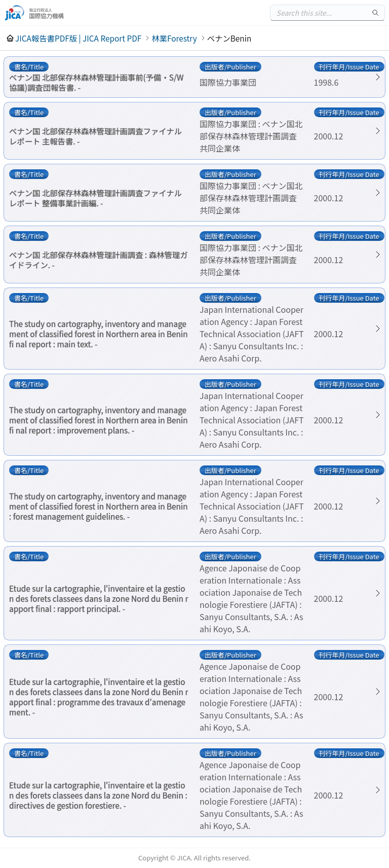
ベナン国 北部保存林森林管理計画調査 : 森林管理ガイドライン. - (99, 260)
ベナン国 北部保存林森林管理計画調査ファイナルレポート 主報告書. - (95, 136)
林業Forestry (174, 38)
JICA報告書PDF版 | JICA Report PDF (78, 38)
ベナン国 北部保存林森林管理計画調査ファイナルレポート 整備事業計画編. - (95, 198)
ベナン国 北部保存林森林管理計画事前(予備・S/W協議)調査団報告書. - (96, 82)
